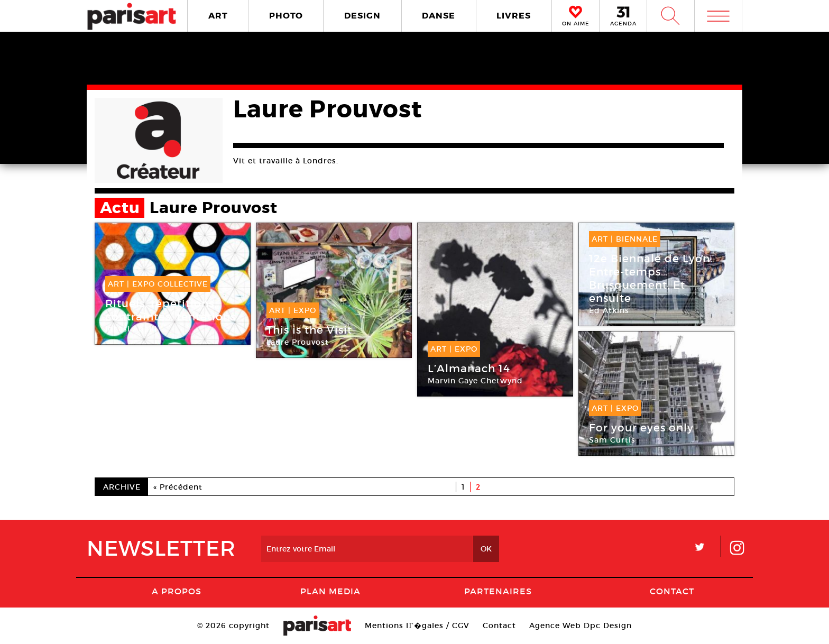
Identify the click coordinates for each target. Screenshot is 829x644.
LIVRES (514, 16)
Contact (672, 591)
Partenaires (498, 591)
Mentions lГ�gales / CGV (417, 625)
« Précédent (178, 487)
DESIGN (362, 16)
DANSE (439, 16)
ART (218, 16)
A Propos (177, 591)
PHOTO (286, 16)
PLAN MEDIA (330, 591)
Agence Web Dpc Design (581, 625)
